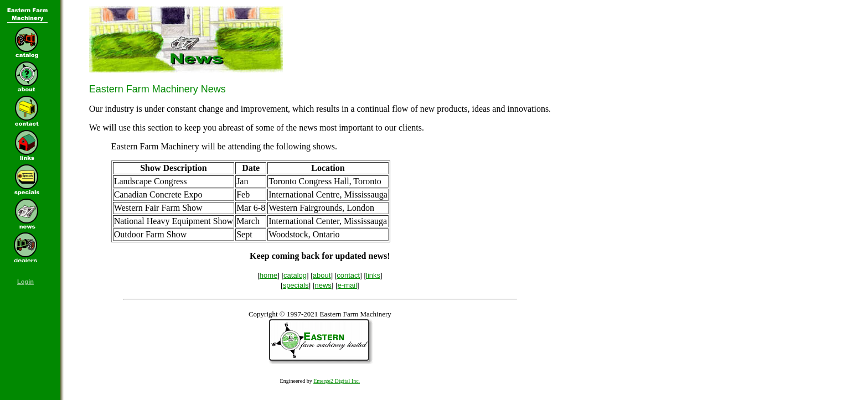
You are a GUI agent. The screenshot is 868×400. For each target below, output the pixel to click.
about (322, 275)
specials (296, 285)
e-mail (347, 285)
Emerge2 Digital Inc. (337, 381)
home (269, 275)
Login (25, 282)
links (373, 275)
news (323, 285)
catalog (295, 275)
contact (348, 275)
